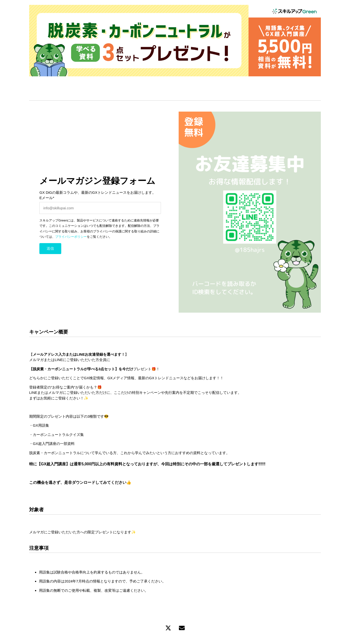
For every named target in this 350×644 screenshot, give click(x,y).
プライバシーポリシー (71, 237)
